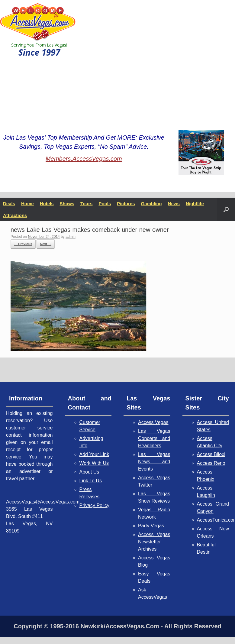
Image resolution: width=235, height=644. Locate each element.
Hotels (47, 204)
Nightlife (195, 204)
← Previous (23, 244)
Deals (9, 204)
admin (71, 237)
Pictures (126, 204)
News (174, 204)
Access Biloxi (211, 454)
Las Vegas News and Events (154, 462)
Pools (105, 204)
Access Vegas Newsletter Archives (154, 542)
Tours (87, 204)
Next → (46, 244)
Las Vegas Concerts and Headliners (154, 438)
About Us (89, 472)
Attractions (15, 215)
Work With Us (94, 463)
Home (27, 204)
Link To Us (91, 481)
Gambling (151, 204)
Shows (67, 204)
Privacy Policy (95, 505)
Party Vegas (151, 526)
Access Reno (211, 463)
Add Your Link (94, 454)
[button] (226, 209)
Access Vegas (153, 422)
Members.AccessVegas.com (84, 159)
